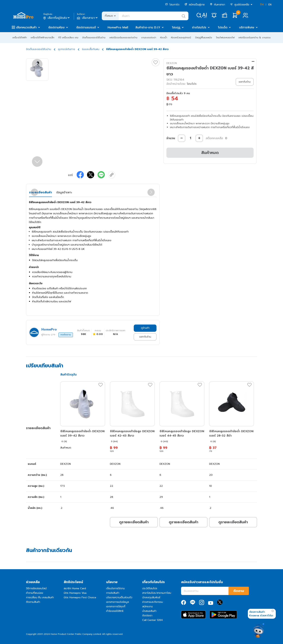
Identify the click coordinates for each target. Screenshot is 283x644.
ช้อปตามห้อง (56, 27)
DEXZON (172, 63)
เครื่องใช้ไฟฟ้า (20, 37)
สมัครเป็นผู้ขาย (195, 5)
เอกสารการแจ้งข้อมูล (117, 602)
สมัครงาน (147, 607)
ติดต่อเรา (147, 616)
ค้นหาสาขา (217, 5)
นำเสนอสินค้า (149, 611)
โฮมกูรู (176, 27)
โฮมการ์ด (172, 5)
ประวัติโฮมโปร (150, 588)
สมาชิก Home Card (75, 588)
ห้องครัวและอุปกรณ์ (181, 37)
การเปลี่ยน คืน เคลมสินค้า (40, 597)
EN (270, 5)
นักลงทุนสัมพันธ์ (151, 597)
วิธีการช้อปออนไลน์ (36, 588)
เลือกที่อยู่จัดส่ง (57, 18)
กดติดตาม (66, 335)
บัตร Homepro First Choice (80, 597)
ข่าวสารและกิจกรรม (153, 602)
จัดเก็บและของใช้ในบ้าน (94, 37)
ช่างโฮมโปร (199, 27)
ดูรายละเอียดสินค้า (134, 522)
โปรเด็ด (223, 27)
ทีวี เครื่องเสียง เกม (68, 37)
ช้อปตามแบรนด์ (86, 27)
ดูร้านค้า (145, 328)
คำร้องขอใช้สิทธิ (115, 611)
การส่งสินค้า (113, 593)
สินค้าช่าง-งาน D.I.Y (148, 27)
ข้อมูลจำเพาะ (64, 192)
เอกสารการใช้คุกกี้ (116, 607)
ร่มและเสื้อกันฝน (91, 49)
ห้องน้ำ (164, 37)
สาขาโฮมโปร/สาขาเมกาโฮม (157, 593)
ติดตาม (239, 591)
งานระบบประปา (149, 37)
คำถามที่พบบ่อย (35, 593)
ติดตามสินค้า (33, 602)
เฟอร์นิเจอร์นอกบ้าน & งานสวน (254, 37)
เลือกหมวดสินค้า (26, 27)
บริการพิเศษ (247, 27)
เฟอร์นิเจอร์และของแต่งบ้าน (123, 37)
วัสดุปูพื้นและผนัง (203, 37)
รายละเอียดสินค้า (41, 192)
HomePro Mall (118, 27)
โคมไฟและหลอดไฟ (225, 37)
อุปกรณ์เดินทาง (67, 49)
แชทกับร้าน (145, 337)
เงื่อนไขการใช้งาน (115, 588)
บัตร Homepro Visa (75, 593)
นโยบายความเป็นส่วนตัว (119, 597)
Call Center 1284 (153, 620)
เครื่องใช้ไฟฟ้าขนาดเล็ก (43, 37)
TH (262, 5)
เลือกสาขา (88, 18)
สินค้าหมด (210, 153)
